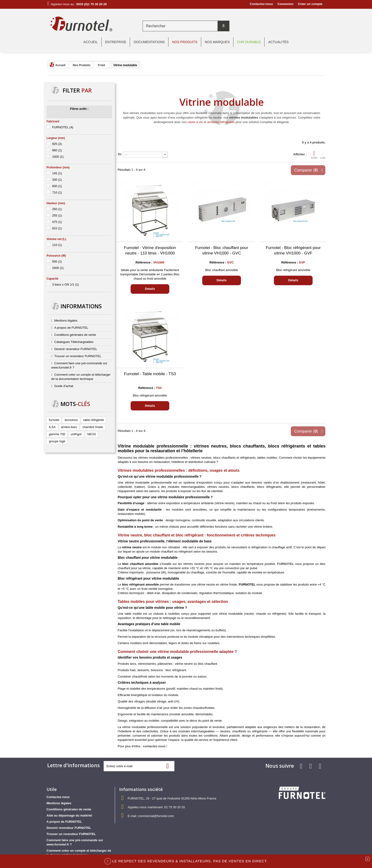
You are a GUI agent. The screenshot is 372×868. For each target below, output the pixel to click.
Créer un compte (310, 4)
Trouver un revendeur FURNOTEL (78, 356)
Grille (314, 155)
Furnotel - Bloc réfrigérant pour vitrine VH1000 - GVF (293, 250)
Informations (81, 306)
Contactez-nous (261, 4)
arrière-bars (69, 427)
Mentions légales (66, 321)
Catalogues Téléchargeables (74, 342)
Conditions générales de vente (75, 335)
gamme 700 (57, 434)
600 (57, 186)
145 (57, 173)
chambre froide (93, 427)
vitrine (129, 482)
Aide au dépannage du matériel (69, 815)
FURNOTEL (63, 127)
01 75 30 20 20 (175, 807)
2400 (58, 268)
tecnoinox (71, 420)
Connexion (286, 4)
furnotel (54, 420)
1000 (58, 157)
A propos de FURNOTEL (71, 328)
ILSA (52, 427)
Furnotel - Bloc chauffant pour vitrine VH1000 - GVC (222, 250)
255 (57, 215)
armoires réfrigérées (221, 122)
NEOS (92, 434)
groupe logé (57, 441)
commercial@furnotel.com (156, 816)
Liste (323, 155)
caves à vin (195, 122)
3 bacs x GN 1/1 (66, 284)
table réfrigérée (94, 420)
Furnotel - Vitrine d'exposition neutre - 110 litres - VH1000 (150, 250)
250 (57, 209)
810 (57, 228)
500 (57, 261)
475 (57, 222)
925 (57, 144)
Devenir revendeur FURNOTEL (76, 349)
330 (57, 180)
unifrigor (76, 434)
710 (57, 192)
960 (57, 150)
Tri (120, 154)
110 (57, 245)
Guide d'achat (64, 386)
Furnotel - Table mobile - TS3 (150, 374)
